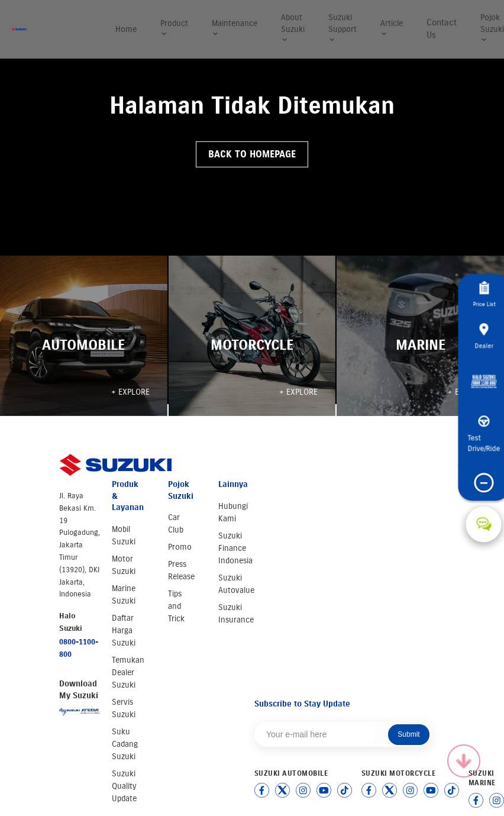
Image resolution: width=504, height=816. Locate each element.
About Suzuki (293, 28)
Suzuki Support (343, 28)
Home (126, 29)
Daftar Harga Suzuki (124, 630)
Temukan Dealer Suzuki (128, 673)
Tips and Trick (176, 606)
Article (392, 28)
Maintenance (235, 28)
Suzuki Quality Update (124, 786)
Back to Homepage (252, 154)
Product (174, 28)
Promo (180, 547)
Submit (408, 734)
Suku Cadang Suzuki (125, 744)
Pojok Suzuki (492, 28)
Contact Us (442, 29)
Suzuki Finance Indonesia (235, 548)
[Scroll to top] (464, 761)
